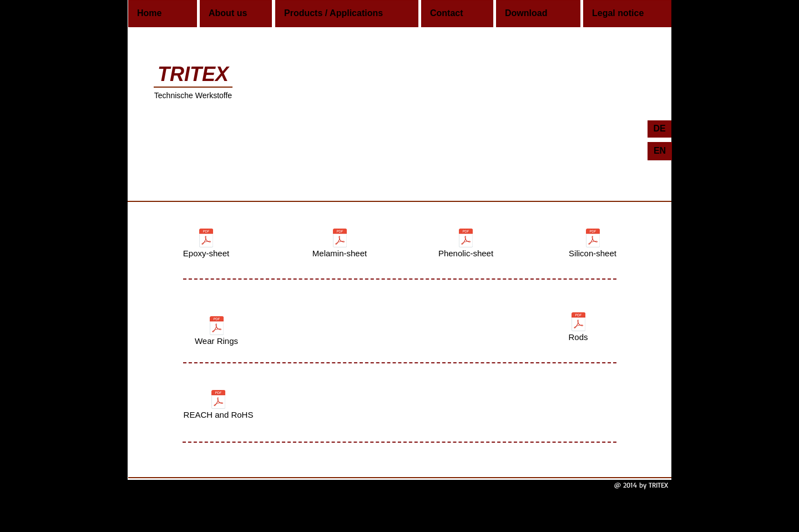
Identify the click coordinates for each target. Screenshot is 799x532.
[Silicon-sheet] (593, 245)
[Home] (163, 14)
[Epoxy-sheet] (206, 245)
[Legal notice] (627, 14)
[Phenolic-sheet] (466, 245)
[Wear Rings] (216, 333)
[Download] (538, 14)
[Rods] (578, 329)
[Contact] (457, 14)
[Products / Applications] (347, 14)
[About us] (236, 14)
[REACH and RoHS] (218, 407)
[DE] (659, 129)
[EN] (660, 151)
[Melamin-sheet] (340, 245)
